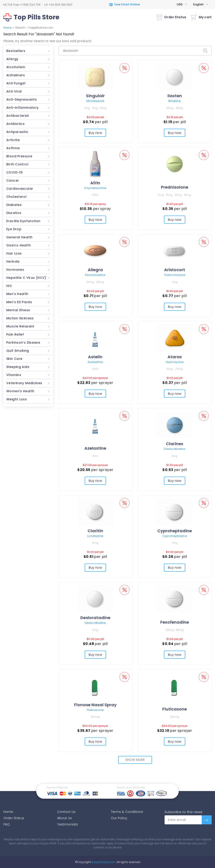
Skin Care (14, 359)
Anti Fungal (16, 83)
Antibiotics (15, 124)
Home (7, 28)
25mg (179, 369)
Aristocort (175, 270)
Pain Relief (15, 334)
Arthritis (13, 140)
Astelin (95, 357)
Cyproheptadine (175, 531)
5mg (95, 108)
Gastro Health (19, 245)
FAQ (7, 824)
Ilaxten (175, 96)
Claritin (95, 531)
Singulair (95, 96)
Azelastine (95, 362)
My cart (201, 17)
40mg (179, 108)
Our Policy (119, 818)
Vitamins (14, 375)
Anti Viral (14, 91)
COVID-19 (14, 172)
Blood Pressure (19, 156)
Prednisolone (175, 187)
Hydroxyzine (175, 362)
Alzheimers (16, 75)
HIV (9, 286)
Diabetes (14, 205)
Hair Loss (14, 253)
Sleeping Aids (18, 367)
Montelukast (95, 101)
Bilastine (175, 101)
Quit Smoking (18, 351)
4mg (87, 108)
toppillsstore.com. (103, 862)
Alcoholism (16, 67)
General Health (19, 237)
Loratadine (95, 536)
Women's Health (20, 391)
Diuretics (14, 213)
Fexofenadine (95, 275)
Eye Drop (14, 229)
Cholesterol (16, 197)
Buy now (95, 133)
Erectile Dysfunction (23, 221)
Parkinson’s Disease (23, 343)
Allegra (95, 270)
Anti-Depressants (21, 99)
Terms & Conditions (127, 812)
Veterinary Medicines (24, 383)
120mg (90, 282)
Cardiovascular (20, 189)
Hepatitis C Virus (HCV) (26, 278)
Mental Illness (18, 310)
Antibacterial (18, 116)
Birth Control (17, 164)
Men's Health (17, 294)
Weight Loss (17, 399)
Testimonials (68, 824)
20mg (170, 108)
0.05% (95, 195)
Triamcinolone (175, 275)
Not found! (65, 34)
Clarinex (175, 444)
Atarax (175, 357)
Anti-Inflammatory (22, 108)
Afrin (95, 183)
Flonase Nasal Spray (95, 705)
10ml (95, 369)
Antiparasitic (17, 132)
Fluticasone (95, 710)
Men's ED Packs (19, 302)
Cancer (13, 180)
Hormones (15, 270)
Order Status (171, 17)
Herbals (13, 262)
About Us (64, 818)
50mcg (95, 717)
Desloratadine (175, 449)
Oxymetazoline (95, 188)
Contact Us (66, 812)
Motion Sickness (20, 318)
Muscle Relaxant (20, 326)
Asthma (13, 148)
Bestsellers (16, 51)
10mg (103, 108)
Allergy (12, 59)
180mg (100, 282)
